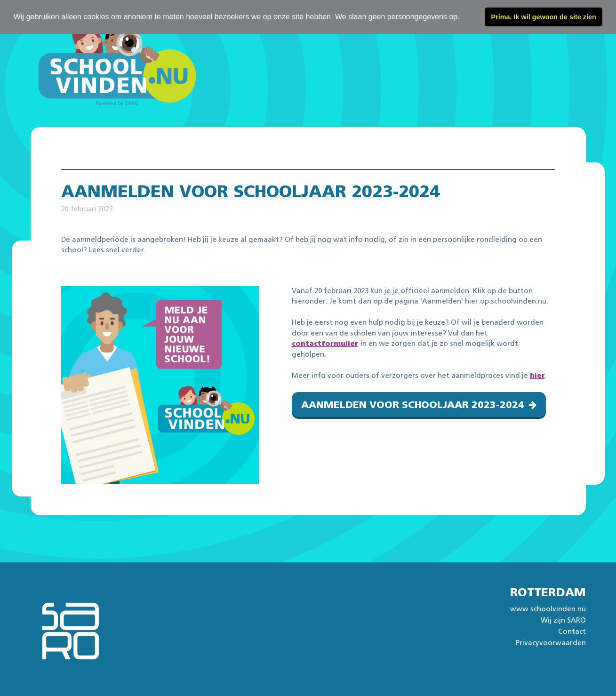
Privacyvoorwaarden (551, 643)
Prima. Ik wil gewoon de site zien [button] (544, 17)
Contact (572, 632)
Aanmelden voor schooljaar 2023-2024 (413, 405)
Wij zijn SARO (563, 620)
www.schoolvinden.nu (548, 609)
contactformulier (325, 344)
